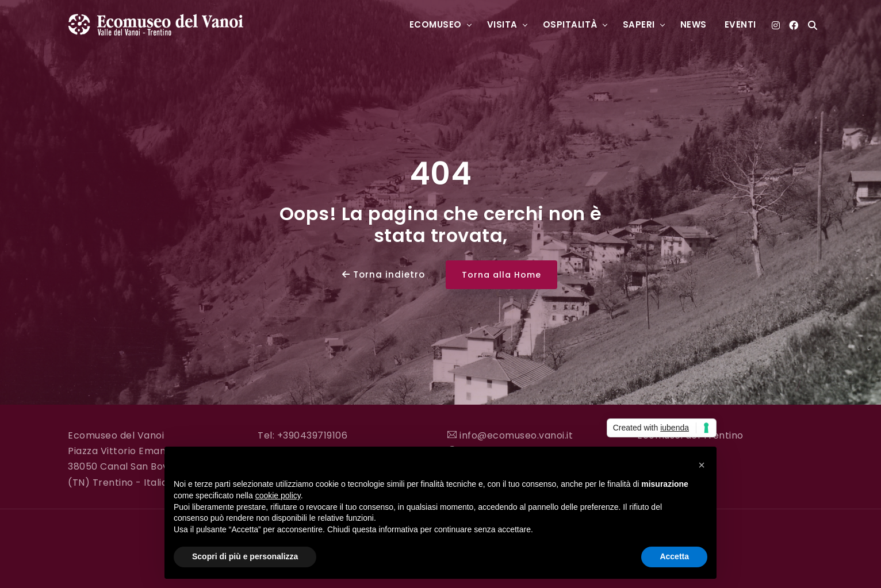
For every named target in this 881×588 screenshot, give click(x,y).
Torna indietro (384, 274)
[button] (702, 465)
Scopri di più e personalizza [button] (245, 556)
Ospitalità (570, 24)
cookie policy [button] (278, 495)
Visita (502, 24)
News (694, 24)
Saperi (639, 24)
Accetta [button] (674, 556)
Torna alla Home (501, 275)
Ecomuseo (436, 24)
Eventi (740, 24)
